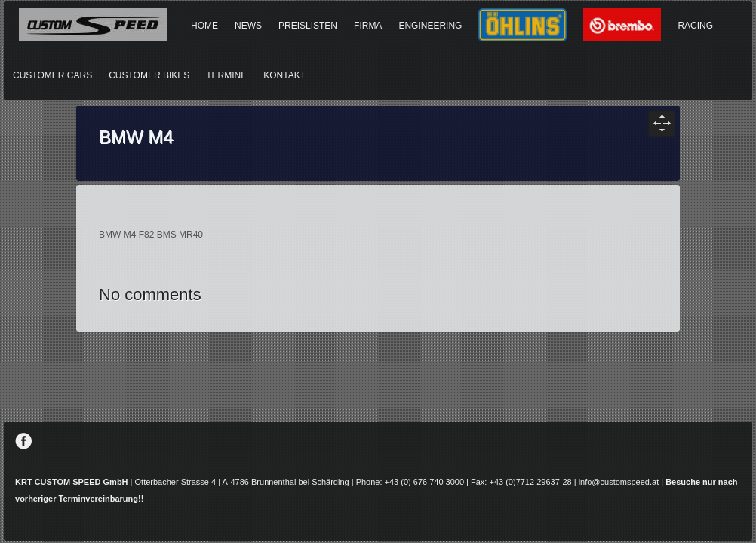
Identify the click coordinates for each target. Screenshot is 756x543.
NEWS (248, 26)
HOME (204, 26)
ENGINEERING (430, 26)
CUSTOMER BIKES (149, 75)
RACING (695, 26)
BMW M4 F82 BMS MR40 (151, 235)
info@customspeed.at (619, 482)
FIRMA (368, 26)
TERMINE (226, 75)
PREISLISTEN (308, 26)
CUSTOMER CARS (52, 75)
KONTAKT (284, 75)
